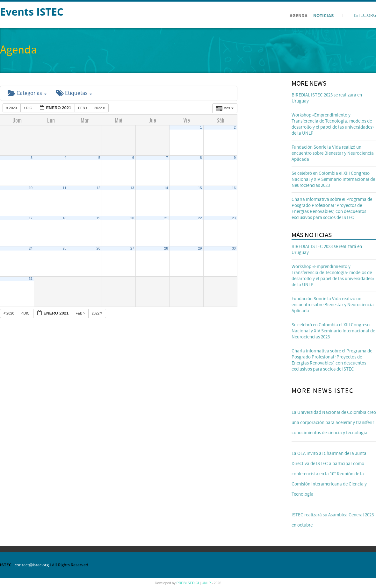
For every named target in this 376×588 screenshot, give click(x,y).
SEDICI (194, 583)
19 (98, 218)
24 (31, 248)
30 (234, 248)
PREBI (182, 583)
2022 (100, 108)
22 (200, 218)
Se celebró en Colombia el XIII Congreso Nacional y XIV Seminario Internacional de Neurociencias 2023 (333, 179)
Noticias (323, 16)
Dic (29, 108)
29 (200, 248)
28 (166, 248)
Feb (83, 108)
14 (166, 188)
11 (64, 188)
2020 (12, 108)
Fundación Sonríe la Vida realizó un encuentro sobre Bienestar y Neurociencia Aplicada (333, 153)
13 (132, 188)
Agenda (299, 16)
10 (31, 188)
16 (234, 188)
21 (166, 218)
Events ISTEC (32, 12)
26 (98, 248)
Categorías (27, 93)
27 (132, 248)
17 (31, 218)
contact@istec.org (32, 565)
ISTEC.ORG (365, 15)
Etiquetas (74, 93)
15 (200, 188)
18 (64, 218)
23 (234, 218)
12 (98, 188)
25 (64, 248)
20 (132, 218)
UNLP (207, 583)
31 (31, 279)
